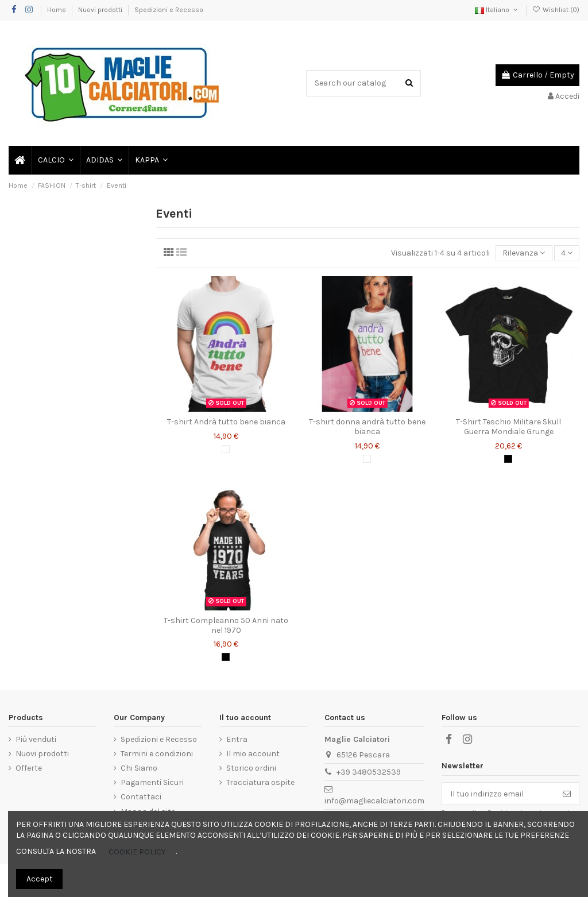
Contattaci (141, 797)
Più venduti (36, 739)
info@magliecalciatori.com (374, 801)
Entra (237, 739)
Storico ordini (251, 768)
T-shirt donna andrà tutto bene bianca (367, 427)
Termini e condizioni (157, 754)
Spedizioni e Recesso (169, 10)
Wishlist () (556, 10)
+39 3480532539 (369, 772)
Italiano (497, 10)
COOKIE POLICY (137, 852)
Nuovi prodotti (101, 10)
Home (57, 10)
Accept (40, 879)
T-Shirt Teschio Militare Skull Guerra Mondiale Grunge (508, 427)
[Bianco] (226, 449)
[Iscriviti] (567, 794)
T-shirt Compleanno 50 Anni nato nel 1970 (226, 625)
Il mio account (253, 754)
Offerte (29, 768)
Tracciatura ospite (260, 782)
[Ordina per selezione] (524, 254)
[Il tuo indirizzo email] (498, 794)
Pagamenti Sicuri (152, 782)
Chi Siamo (139, 768)
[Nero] (508, 459)
